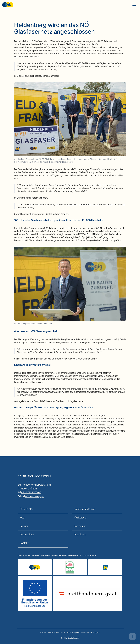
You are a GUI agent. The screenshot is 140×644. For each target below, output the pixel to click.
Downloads (80, 535)
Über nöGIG (26, 509)
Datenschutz (27, 535)
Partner (24, 526)
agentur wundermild (82, 633)
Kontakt (24, 543)
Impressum (80, 526)
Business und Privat (85, 509)
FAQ (22, 518)
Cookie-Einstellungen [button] (70, 638)
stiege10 (96, 633)
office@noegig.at (35, 497)
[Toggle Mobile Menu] (134, 5)
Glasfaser (80, 518)
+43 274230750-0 (31, 493)
